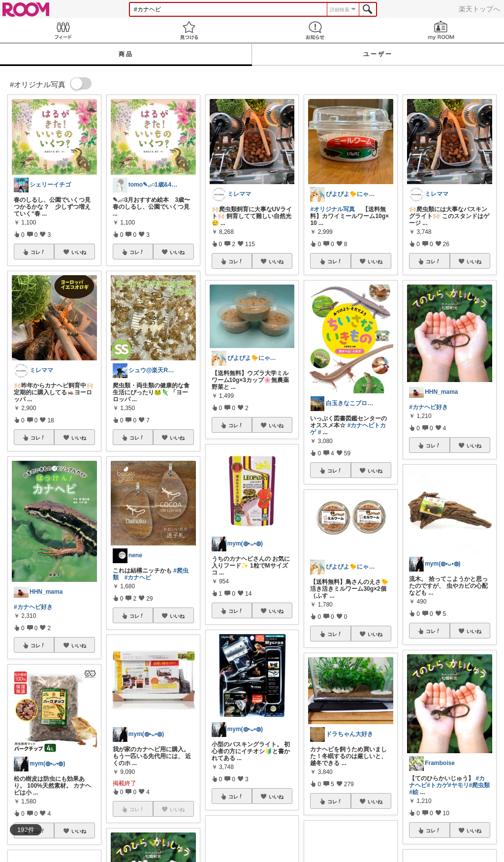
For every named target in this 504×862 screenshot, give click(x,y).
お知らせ (315, 30)
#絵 (414, 792)
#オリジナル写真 (332, 209)
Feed (63, 30)
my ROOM (441, 30)
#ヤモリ (458, 785)
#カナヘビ (138, 577)
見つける (189, 30)
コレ (38, 252)
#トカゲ (437, 785)
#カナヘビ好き (33, 607)
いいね (79, 252)
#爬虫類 (480, 785)
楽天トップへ (479, 9)
